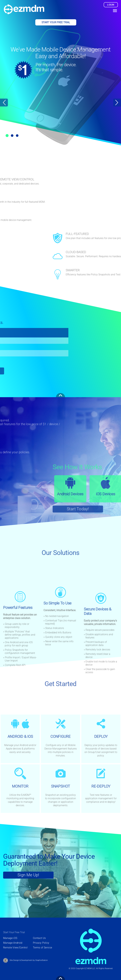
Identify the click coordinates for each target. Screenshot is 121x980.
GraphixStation (42, 960)
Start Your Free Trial (56, 22)
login (111, 5)
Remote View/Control (15, 948)
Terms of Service (42, 948)
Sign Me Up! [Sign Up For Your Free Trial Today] (28, 875)
